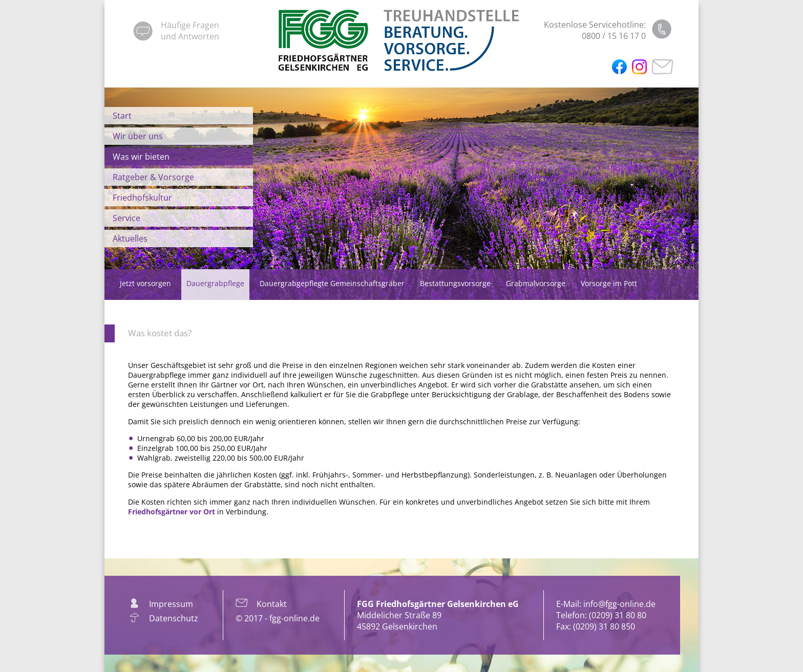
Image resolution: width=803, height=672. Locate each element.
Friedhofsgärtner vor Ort (172, 512)
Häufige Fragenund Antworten (190, 31)
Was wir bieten (141, 157)
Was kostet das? (160, 333)
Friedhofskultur (142, 198)
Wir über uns (138, 136)
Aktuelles (130, 239)
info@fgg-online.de (619, 604)
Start (122, 116)
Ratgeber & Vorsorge (153, 177)
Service (126, 218)
